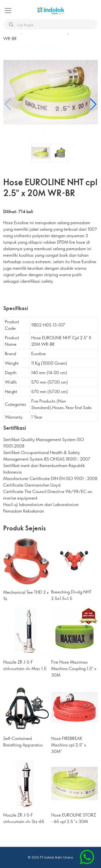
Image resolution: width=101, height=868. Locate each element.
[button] (93, 104)
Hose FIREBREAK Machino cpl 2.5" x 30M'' (69, 745)
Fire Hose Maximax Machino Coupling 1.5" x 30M (74, 668)
